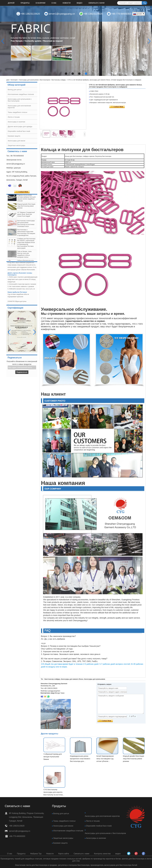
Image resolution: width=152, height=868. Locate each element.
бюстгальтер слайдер (59, 80)
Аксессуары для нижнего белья (72, 679)
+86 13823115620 (30, 14)
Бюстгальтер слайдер (52, 679)
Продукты (25, 3)
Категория (14, 80)
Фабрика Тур (36, 854)
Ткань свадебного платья (17, 112)
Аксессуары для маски (16, 141)
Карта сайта (64, 854)
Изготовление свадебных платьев (21, 94)
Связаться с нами (96, 3)
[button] (66, 74)
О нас (54, 3)
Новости (66, 3)
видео (80, 3)
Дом (8, 80)
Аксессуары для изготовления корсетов (102, 816)
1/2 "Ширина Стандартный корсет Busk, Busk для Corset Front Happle (26, 215)
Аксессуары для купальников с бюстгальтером (34, 80)
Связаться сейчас (22, 192)
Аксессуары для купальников (95, 679)
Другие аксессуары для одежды (20, 127)
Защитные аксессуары (16, 145)
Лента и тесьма (14, 117)
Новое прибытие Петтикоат (17, 293)
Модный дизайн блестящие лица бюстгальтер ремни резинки (26, 207)
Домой (11, 3)
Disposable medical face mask (19, 131)
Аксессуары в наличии (16, 122)
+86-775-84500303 (121, 14)
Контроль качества (102, 854)
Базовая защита (14, 136)
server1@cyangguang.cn (62, 14)
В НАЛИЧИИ (41, 3)
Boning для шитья (15, 90)
